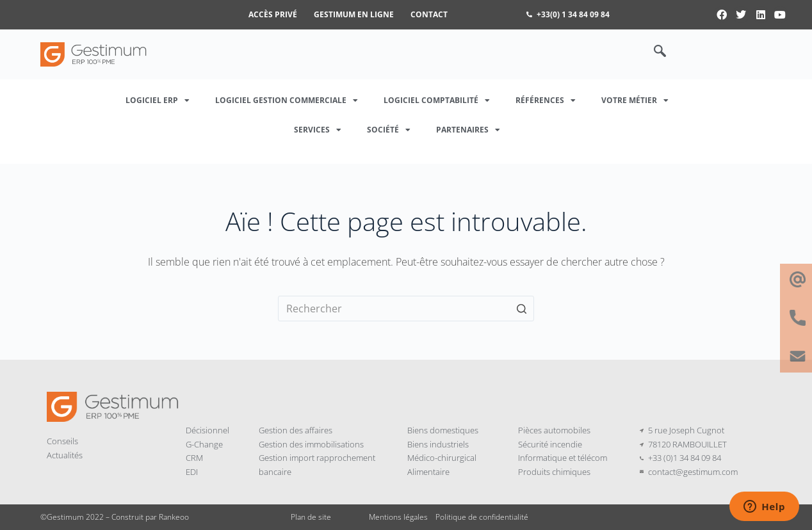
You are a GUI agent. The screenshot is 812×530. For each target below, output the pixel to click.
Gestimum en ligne (354, 14)
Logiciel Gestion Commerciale (287, 100)
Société (389, 130)
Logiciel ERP (158, 100)
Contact (429, 14)
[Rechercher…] (406, 309)
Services (318, 130)
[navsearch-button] (653, 52)
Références (546, 100)
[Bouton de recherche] (521, 309)
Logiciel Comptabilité (437, 100)
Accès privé (273, 14)
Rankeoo (174, 517)
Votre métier (635, 100)
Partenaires (468, 130)
